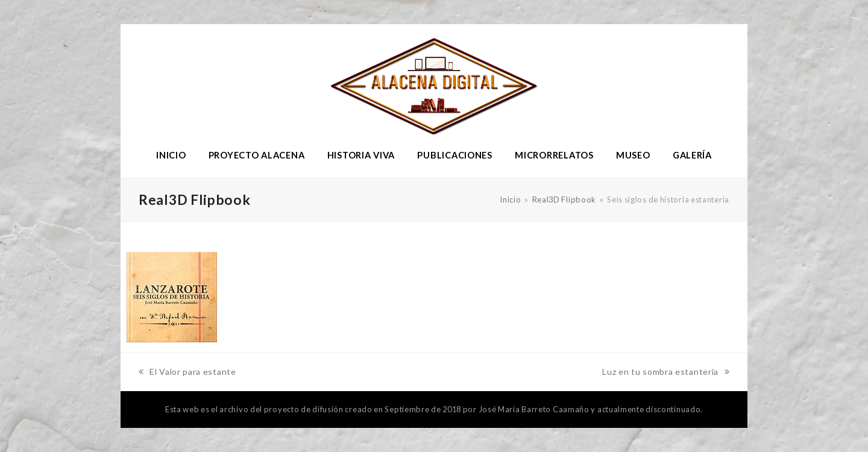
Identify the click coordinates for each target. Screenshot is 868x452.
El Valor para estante (187, 373)
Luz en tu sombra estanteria (666, 373)
